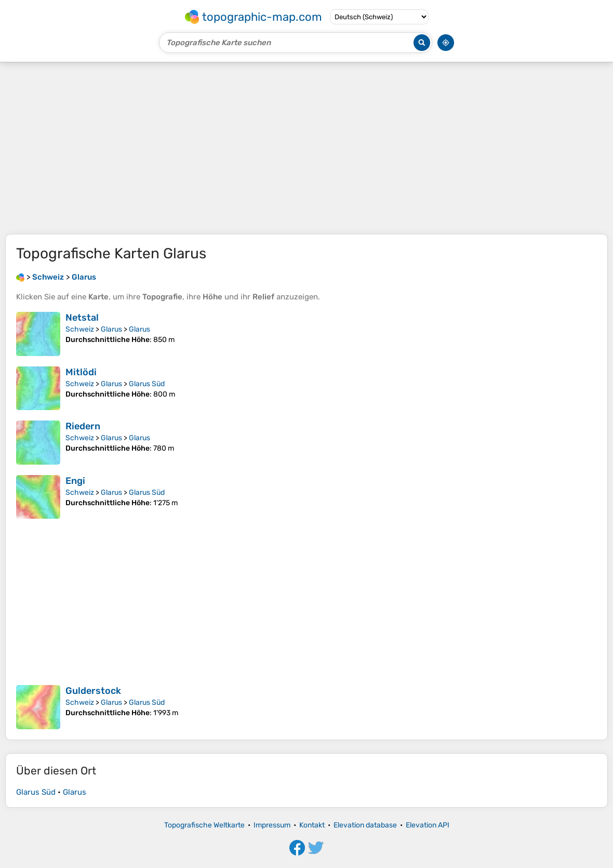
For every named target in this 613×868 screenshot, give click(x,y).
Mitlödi (81, 372)
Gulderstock (93, 691)
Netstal (82, 318)
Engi (75, 481)
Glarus (111, 329)
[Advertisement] (306, 148)
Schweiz (80, 329)
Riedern (83, 426)
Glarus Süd (147, 384)
